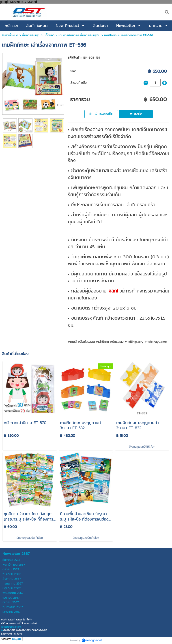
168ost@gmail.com (11, 627)
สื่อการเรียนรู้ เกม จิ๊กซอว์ (39, 35)
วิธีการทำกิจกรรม (135, 291)
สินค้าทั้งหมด (10, 35)
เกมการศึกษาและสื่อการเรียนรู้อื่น (79, 35)
